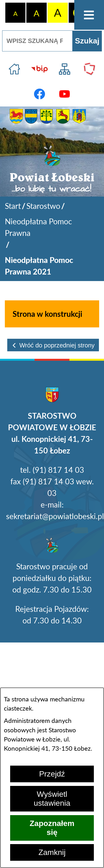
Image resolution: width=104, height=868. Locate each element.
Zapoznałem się (52, 828)
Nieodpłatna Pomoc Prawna (38, 227)
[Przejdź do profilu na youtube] (64, 94)
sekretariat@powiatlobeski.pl (55, 516)
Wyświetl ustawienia (52, 799)
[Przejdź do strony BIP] (40, 69)
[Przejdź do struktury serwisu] (64, 69)
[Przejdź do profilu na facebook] (40, 94)
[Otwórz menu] (89, 15)
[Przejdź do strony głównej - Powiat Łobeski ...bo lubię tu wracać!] (52, 169)
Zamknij (52, 852)
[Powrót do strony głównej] (13, 206)
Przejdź (52, 774)
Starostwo (43, 206)
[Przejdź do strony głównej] (14, 69)
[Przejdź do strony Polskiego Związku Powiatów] (89, 69)
